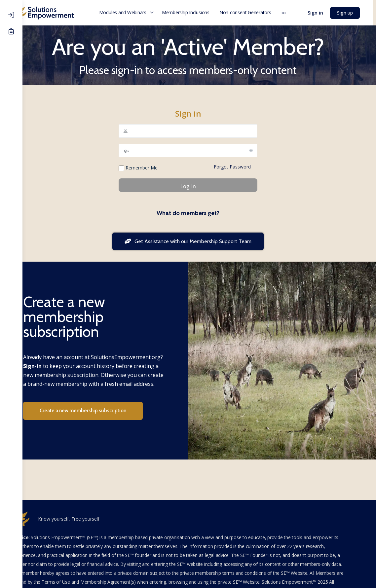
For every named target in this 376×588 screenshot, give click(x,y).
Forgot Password (244, 167)
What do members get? (199, 213)
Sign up (348, 13)
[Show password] (262, 150)
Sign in (318, 13)
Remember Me (149, 168)
